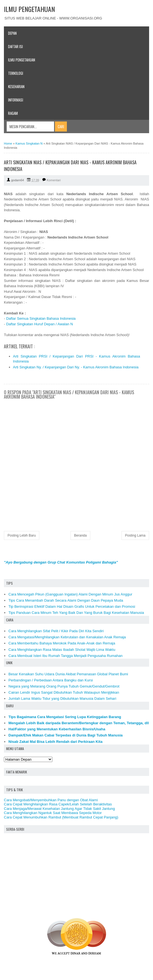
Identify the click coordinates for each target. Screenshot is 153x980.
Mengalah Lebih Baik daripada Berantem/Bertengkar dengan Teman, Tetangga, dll (79, 723)
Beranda (80, 535)
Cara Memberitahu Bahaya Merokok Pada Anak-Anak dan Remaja (62, 643)
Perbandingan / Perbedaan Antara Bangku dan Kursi (51, 680)
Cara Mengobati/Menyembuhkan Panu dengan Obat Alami (51, 800)
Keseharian (16, 86)
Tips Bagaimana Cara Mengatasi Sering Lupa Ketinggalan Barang (65, 717)
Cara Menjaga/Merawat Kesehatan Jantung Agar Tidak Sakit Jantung (59, 809)
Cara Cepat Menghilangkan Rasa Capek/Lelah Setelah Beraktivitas (58, 804)
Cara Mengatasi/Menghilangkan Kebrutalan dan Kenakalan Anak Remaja (67, 637)
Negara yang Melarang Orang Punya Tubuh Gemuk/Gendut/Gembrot (64, 686)
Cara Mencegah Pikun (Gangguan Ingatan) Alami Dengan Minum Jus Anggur (70, 594)
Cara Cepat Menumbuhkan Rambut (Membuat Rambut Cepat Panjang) (61, 817)
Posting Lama (135, 535)
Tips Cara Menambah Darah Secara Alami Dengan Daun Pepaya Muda (66, 600)
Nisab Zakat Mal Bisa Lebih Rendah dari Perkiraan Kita (55, 742)
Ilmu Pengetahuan (22, 60)
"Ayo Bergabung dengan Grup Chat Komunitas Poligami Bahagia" (61, 562)
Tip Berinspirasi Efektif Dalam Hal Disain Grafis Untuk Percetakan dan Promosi (72, 606)
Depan (12, 33)
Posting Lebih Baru (22, 535)
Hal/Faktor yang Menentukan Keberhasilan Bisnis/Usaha (57, 729)
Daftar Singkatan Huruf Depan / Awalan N (40, 324)
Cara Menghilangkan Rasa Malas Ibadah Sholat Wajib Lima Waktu (62, 650)
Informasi (16, 100)
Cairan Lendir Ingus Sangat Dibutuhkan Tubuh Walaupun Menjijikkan (64, 692)
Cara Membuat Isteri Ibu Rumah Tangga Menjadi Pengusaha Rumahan (65, 656)
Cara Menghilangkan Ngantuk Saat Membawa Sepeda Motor (53, 813)
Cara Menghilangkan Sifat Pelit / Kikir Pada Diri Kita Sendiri (56, 631)
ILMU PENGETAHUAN (29, 9)
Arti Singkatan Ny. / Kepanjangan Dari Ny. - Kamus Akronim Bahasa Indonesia (76, 367)
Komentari (54, 180)
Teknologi (16, 73)
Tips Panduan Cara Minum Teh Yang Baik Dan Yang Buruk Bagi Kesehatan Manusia (76, 613)
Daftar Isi (15, 46)
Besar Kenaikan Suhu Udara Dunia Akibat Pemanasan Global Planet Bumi (68, 674)
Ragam (13, 113)
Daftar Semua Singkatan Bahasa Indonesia (41, 318)
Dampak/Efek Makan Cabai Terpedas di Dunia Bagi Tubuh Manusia (65, 735)
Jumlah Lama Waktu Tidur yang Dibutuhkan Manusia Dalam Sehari (62, 699)
